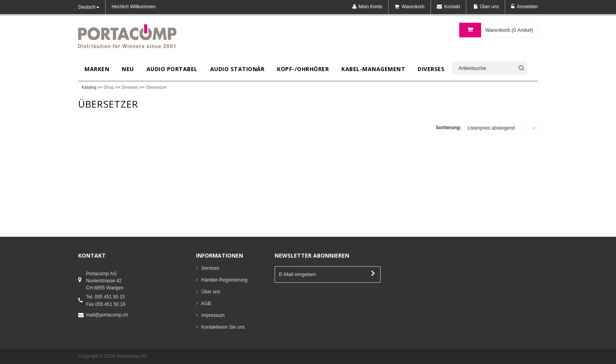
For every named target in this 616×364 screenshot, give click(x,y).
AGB (206, 304)
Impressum (213, 315)
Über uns (211, 292)
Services (210, 268)
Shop (109, 87)
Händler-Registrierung (224, 280)
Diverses (130, 87)
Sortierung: (448, 128)
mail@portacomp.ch (107, 315)
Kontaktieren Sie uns (223, 327)
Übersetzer (156, 87)
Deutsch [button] (89, 7)
